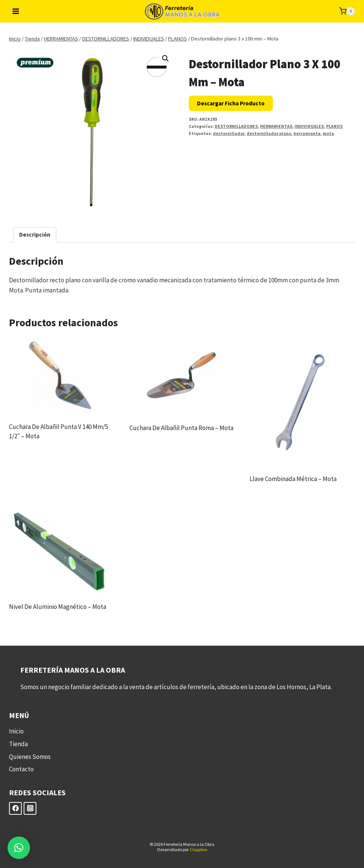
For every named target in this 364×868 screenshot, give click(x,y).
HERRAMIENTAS (276, 126)
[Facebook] (15, 808)
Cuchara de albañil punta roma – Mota (181, 428)
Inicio (16, 731)
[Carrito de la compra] (347, 11)
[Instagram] (30, 808)
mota (328, 133)
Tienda (18, 744)
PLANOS (334, 126)
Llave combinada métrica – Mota (293, 479)
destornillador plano (269, 133)
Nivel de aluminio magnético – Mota (58, 607)
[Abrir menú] (16, 11)
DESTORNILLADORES (236, 126)
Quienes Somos (30, 757)
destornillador (229, 133)
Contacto (21, 769)
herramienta (307, 133)
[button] (165, 58)
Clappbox (199, 849)
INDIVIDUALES (309, 126)
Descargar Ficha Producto (231, 103)
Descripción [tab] (35, 235)
